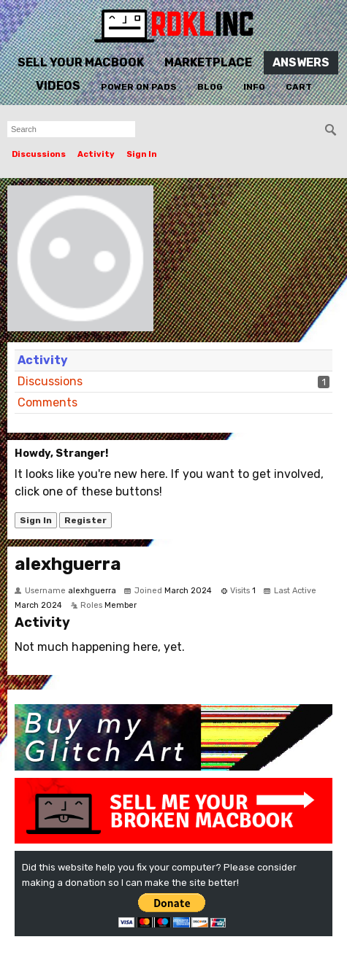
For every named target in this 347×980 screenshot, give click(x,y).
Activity (96, 154)
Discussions (39, 154)
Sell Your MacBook (81, 62)
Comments (47, 402)
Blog (210, 87)
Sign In (142, 154)
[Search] (331, 130)
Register (85, 520)
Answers (301, 62)
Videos (58, 86)
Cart (299, 87)
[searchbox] (71, 129)
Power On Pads (139, 87)
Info (254, 87)
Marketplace (208, 62)
